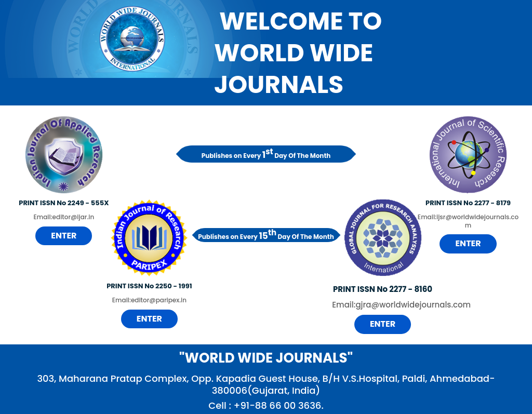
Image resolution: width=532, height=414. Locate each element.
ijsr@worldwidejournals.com (477, 221)
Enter (64, 236)
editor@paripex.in (159, 300)
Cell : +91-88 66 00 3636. (266, 405)
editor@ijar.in (74, 217)
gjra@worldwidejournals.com (413, 305)
